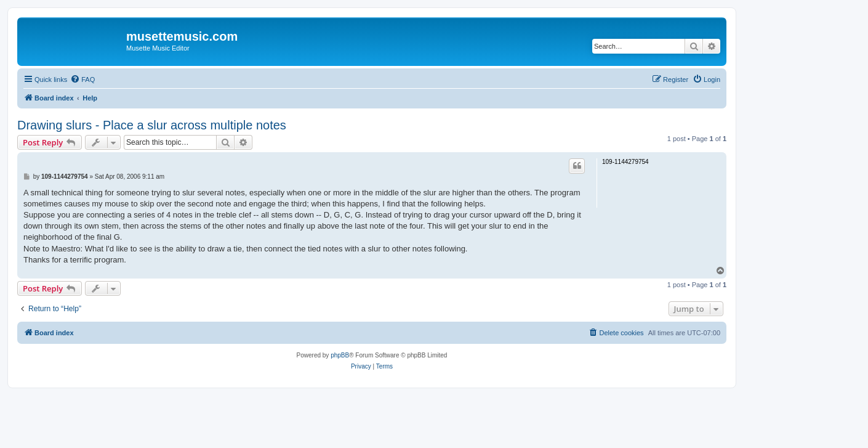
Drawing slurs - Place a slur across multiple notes (152, 125)
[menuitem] (82, 79)
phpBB (340, 355)
